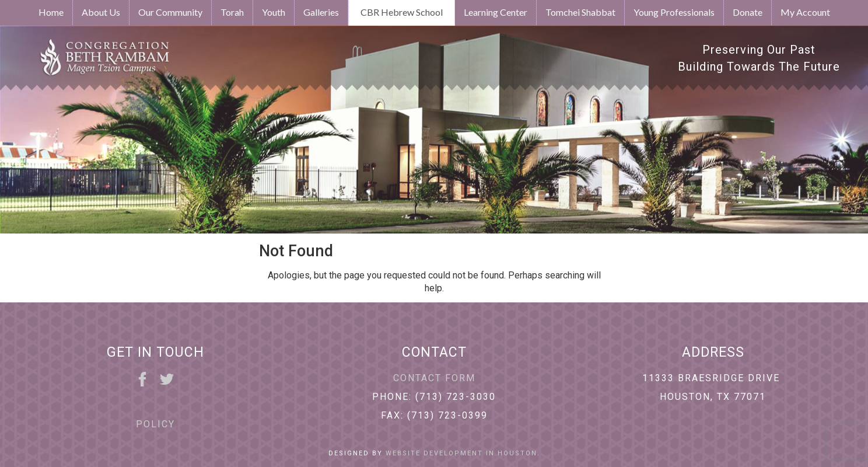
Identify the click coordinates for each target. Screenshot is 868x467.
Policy (155, 424)
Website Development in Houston (461, 453)
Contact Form (434, 378)
